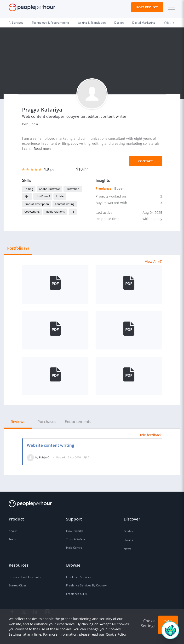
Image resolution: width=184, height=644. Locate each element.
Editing (29, 189)
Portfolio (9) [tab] (18, 248)
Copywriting (32, 212)
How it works (75, 531)
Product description (37, 204)
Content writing (65, 204)
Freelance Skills (76, 594)
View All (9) (154, 261)
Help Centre (74, 548)
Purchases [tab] (47, 422)
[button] (171, 7)
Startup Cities (18, 585)
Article (60, 196)
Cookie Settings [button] (148, 623)
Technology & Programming (50, 23)
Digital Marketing (144, 23)
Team (12, 539)
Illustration (73, 189)
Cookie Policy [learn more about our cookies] (116, 634)
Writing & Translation (92, 23)
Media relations (55, 212)
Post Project (147, 7)
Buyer (119, 188)
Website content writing (50, 445)
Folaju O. (45, 457)
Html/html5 (43, 196)
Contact (146, 161)
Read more (43, 148)
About (13, 531)
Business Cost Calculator (25, 577)
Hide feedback (150, 435)
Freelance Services (79, 577)
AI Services (16, 23)
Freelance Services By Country (86, 585)
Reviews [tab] (18, 422)
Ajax (27, 196)
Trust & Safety (75, 539)
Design (119, 23)
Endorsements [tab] (78, 422)
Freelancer (104, 188)
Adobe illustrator (49, 189)
